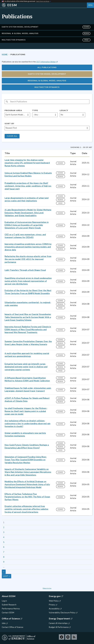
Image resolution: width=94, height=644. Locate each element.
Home (5, 54)
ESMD (60, 163)
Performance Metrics (11, 609)
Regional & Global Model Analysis (46, 33)
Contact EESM (8, 613)
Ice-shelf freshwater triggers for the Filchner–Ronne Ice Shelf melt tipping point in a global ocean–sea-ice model (26, 411)
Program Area (13, 111)
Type (35, 111)
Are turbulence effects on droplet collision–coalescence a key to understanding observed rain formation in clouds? (28, 424)
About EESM (9, 596)
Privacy (52, 605)
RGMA (60, 177)
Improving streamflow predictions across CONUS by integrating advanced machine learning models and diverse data (28, 247)
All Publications (47, 67)
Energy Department (59, 619)
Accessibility (54, 609)
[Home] (44, 5)
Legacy (64, 111)
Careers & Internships (58, 623)
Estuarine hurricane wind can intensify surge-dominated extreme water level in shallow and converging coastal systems (26, 367)
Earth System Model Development (46, 27)
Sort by (9, 124)
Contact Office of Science (13, 627)
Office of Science (11, 619)
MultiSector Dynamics (46, 40)
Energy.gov (55, 596)
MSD (60, 203)
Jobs (4, 623)
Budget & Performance (59, 627)
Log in (4, 601)
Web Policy (54, 601)
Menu (90, 5)
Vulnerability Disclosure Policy (62, 613)
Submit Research (9, 605)
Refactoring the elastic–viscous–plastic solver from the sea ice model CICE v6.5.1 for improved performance (28, 259)
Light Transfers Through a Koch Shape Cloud (25, 270)
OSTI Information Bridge (46, 62)
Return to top (47, 588)
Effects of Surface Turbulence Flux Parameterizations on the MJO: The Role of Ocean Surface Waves (27, 497)
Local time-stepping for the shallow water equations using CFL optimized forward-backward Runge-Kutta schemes (27, 163)
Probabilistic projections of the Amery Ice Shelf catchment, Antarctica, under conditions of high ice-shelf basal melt (28, 186)
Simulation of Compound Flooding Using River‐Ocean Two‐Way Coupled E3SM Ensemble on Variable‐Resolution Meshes (26, 460)
